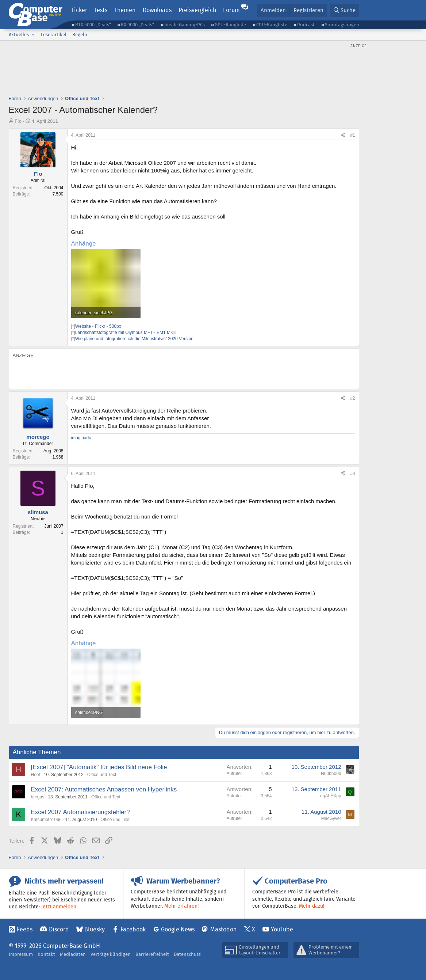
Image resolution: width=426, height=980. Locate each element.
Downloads (157, 10)
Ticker (79, 10)
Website (84, 326)
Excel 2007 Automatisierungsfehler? (80, 812)
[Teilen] (343, 135)
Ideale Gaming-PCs (185, 25)
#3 (352, 474)
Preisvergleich (197, 10)
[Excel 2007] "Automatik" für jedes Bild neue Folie (99, 767)
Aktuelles (19, 35)
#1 (352, 135)
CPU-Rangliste (272, 25)
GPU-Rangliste (230, 25)
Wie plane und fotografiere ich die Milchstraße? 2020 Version (134, 339)
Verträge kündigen (111, 954)
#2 (352, 398)
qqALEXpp (331, 796)
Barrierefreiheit (152, 954)
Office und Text (102, 775)
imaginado (81, 438)
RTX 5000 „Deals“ (93, 25)
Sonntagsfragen (342, 25)
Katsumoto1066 (46, 820)
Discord (59, 929)
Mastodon (223, 929)
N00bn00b (331, 774)
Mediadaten (73, 954)
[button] (34, 35)
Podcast (306, 25)
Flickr (100, 326)
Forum (231, 10)
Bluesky (95, 929)
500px (115, 326)
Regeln (80, 35)
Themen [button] (125, 10)
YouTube (282, 929)
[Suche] (345, 10)
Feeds (25, 929)
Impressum (21, 954)
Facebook (133, 929)
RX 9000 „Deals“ (137, 25)
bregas (38, 797)
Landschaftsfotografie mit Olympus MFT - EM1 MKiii (126, 333)
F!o (18, 121)
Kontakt (46, 954)
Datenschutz (187, 954)
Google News (178, 929)
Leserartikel (54, 35)
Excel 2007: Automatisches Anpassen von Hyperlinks (104, 789)
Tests (101, 10)
